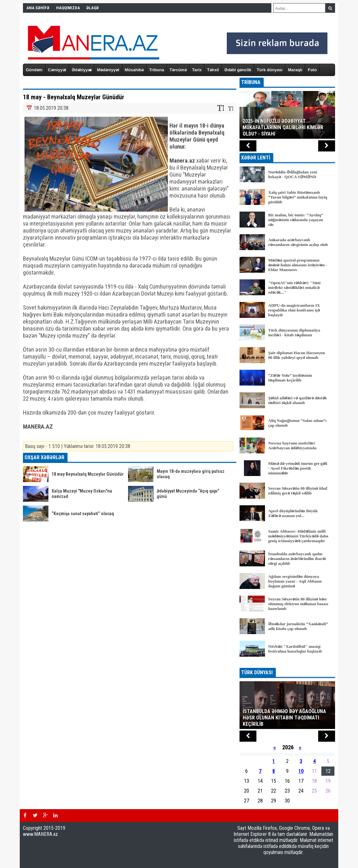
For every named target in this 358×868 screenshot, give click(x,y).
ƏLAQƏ (93, 8)
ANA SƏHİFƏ (38, 8)
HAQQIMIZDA (68, 8)
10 (301, 771)
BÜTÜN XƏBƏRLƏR (287, 664)
